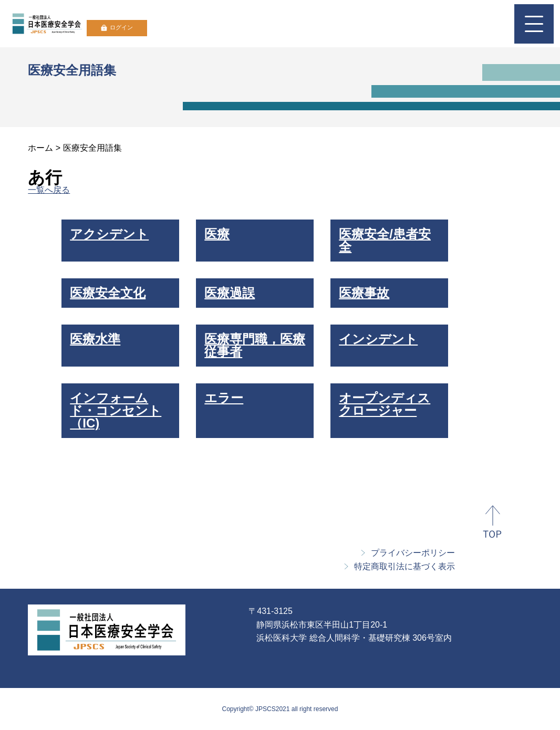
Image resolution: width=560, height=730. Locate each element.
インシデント (378, 339)
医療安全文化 (108, 293)
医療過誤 (230, 293)
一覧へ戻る (49, 190)
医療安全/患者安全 (385, 240)
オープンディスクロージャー (385, 404)
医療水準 (95, 339)
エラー (224, 398)
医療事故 (364, 293)
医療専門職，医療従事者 (255, 345)
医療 (217, 234)
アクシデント (109, 234)
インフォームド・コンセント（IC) (116, 410)
